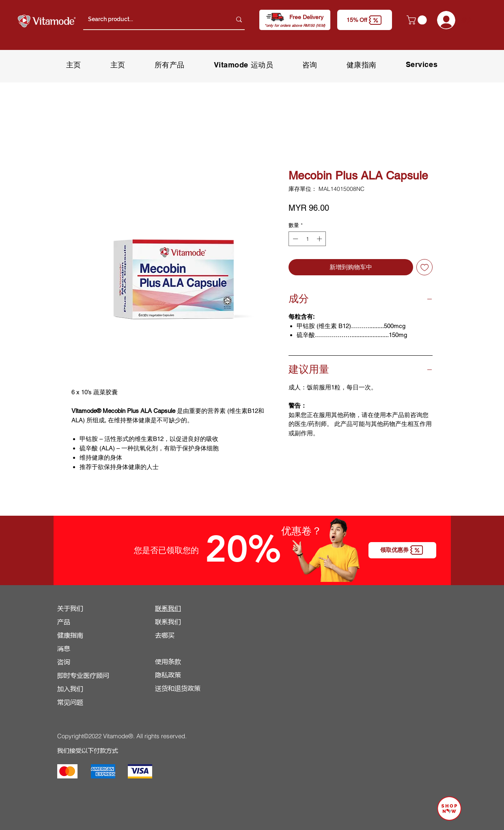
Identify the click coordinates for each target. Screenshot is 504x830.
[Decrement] (295, 239)
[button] (365, 20)
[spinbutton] (307, 239)
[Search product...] (154, 19)
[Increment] (320, 239)
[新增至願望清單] (425, 267)
